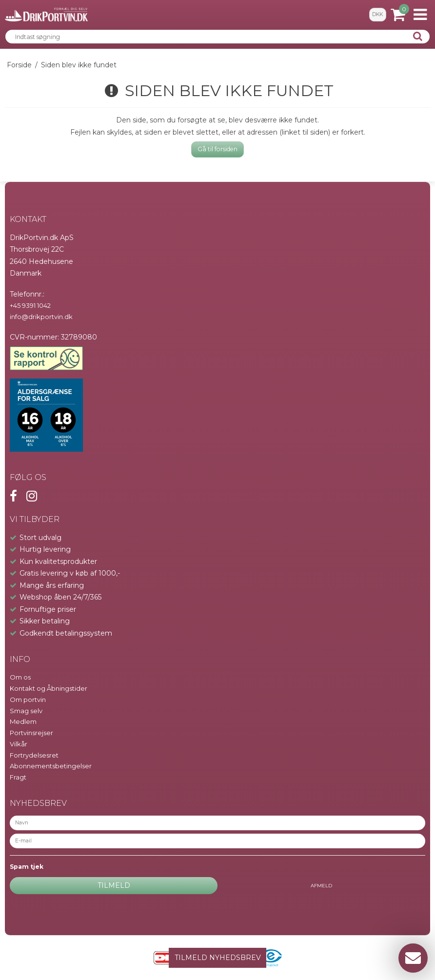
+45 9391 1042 (30, 305)
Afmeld (321, 886)
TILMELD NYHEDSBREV (218, 958)
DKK (377, 14)
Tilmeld (114, 885)
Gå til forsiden (217, 149)
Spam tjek (27, 867)
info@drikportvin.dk (41, 317)
